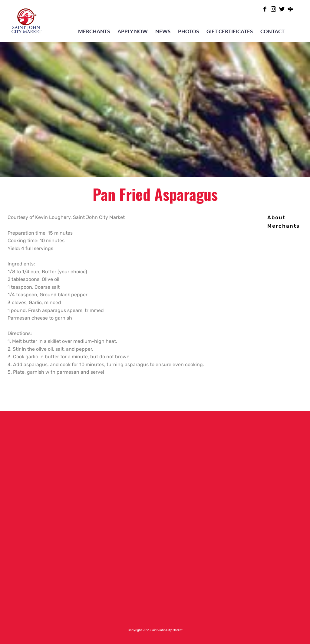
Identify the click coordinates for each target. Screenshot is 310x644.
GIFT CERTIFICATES (230, 31)
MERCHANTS (94, 31)
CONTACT (272, 31)
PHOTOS (188, 31)
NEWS (163, 31)
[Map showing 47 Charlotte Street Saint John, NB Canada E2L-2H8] (258, 511)
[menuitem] (276, 218)
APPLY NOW (133, 31)
